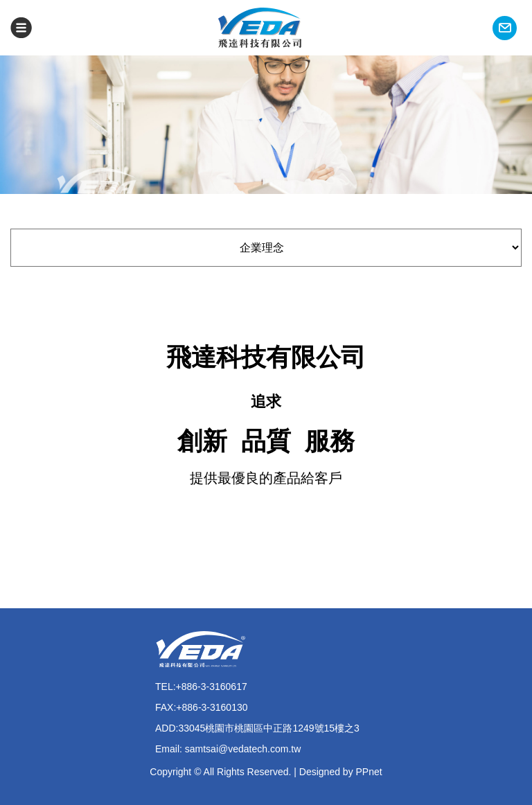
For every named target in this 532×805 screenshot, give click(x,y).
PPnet (369, 772)
